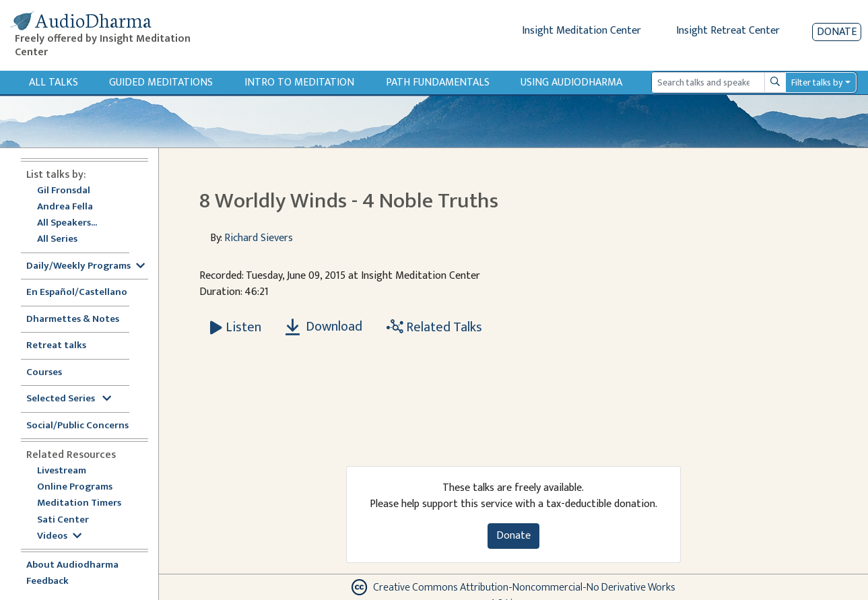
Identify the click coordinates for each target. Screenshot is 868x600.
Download (324, 327)
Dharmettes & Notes (73, 320)
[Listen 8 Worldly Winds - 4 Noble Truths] (236, 327)
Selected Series (69, 399)
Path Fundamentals (438, 82)
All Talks (54, 82)
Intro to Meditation (299, 82)
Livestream (62, 471)
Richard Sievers (259, 238)
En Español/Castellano (77, 293)
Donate (837, 32)
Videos (59, 536)
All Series (57, 239)
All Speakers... (67, 223)
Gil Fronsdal (64, 191)
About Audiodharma (72, 565)
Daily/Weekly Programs (86, 266)
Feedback (47, 581)
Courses (44, 373)
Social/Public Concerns (77, 426)
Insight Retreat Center (728, 31)
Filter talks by (817, 82)
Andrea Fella (65, 207)
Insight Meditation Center (581, 31)
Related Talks (434, 327)
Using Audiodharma (571, 82)
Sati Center (63, 520)
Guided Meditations (161, 82)
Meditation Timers (79, 503)
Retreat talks (56, 346)
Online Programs (75, 487)
